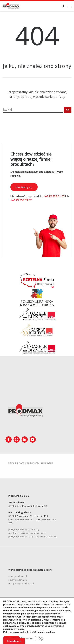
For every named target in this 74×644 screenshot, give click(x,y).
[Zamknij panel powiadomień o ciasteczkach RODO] (40, 638)
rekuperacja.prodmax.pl (21, 583)
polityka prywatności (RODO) (24, 530)
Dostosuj (29, 638)
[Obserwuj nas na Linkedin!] (25, 440)
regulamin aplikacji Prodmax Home (27, 533)
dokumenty (33, 463)
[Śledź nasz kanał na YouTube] (33, 440)
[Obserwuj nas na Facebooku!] (9, 440)
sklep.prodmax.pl (18, 576)
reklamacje (47, 463)
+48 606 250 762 (24, 520)
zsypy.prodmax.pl (18, 580)
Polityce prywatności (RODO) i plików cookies (29, 632)
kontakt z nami (16, 463)
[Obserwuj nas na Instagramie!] (17, 440)
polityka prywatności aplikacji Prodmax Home (33, 537)
